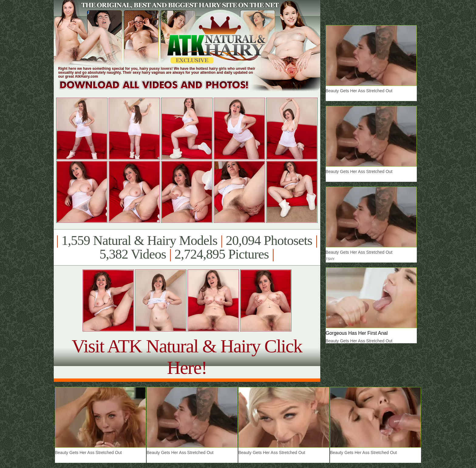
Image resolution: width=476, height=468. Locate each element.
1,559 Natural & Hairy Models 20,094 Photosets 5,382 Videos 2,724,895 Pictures (187, 247)
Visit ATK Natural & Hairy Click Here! (187, 357)
